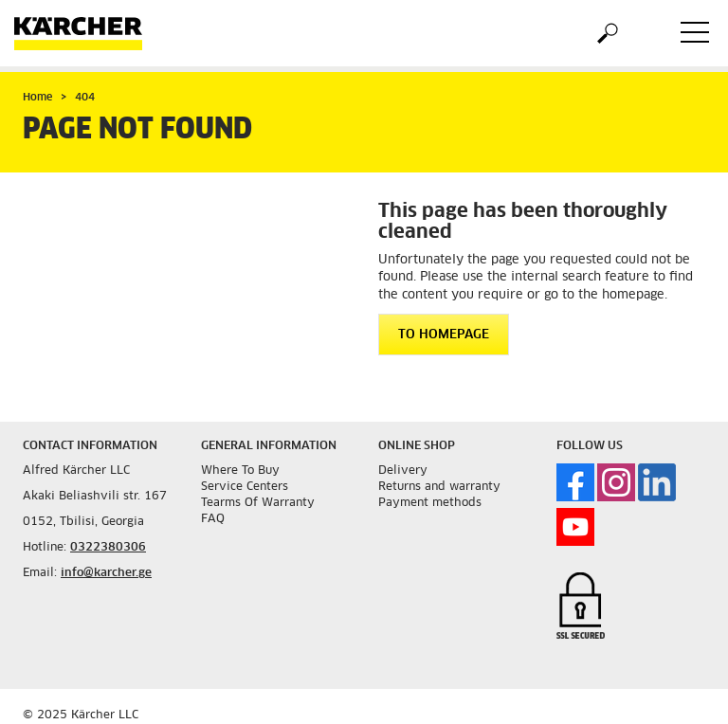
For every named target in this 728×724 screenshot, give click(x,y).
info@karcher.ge (106, 573)
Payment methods (430, 503)
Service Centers (245, 487)
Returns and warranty (439, 487)
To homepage (444, 335)
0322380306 (108, 548)
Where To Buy (240, 471)
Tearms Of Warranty (258, 503)
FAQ (213, 519)
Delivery (403, 471)
